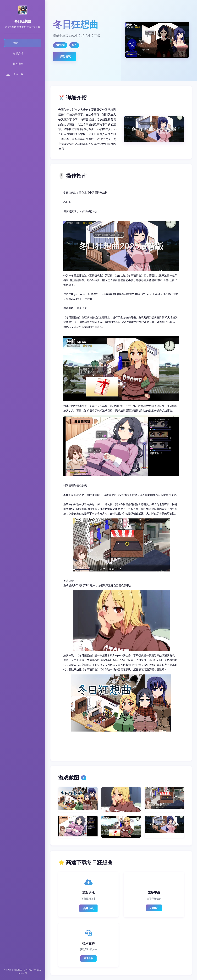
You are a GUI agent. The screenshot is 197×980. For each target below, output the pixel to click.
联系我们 (88, 958)
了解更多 (154, 908)
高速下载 (88, 908)
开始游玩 (66, 57)
